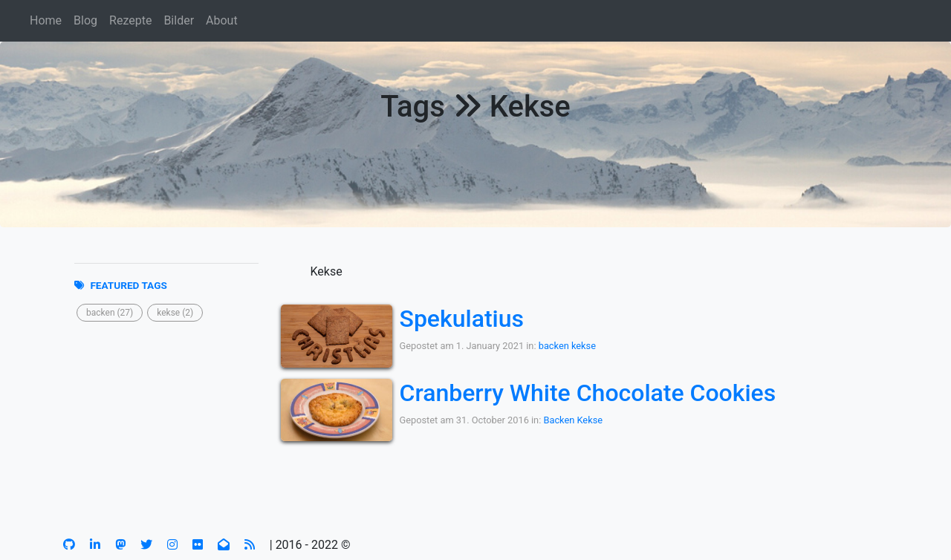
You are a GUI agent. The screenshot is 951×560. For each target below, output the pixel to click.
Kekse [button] (590, 420)
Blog (85, 20)
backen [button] (554, 346)
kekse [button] (584, 346)
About (222, 20)
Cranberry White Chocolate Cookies (588, 393)
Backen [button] (559, 420)
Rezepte (130, 20)
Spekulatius (462, 319)
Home (46, 20)
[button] (110, 313)
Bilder (179, 20)
